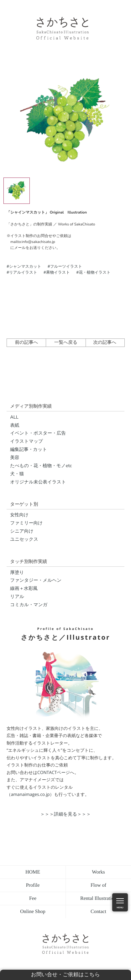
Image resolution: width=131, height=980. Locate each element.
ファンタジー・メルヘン (36, 580)
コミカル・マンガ (29, 605)
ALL (14, 417)
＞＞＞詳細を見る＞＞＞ (65, 814)
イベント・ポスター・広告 (38, 433)
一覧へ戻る (66, 343)
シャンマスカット (25, 266)
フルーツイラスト (66, 266)
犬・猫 (17, 474)
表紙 (15, 426)
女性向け (19, 515)
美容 (15, 458)
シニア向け (22, 531)
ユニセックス (24, 539)
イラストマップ (26, 441)
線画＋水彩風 (24, 589)
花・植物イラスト (94, 272)
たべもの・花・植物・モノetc (41, 466)
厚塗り (17, 573)
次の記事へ (105, 343)
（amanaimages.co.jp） (30, 794)
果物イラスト (58, 272)
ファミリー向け (26, 523)
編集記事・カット (29, 450)
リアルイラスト (23, 272)
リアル (17, 597)
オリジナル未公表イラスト (38, 482)
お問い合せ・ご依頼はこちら (65, 975)
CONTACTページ (54, 773)
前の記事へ (27, 343)
